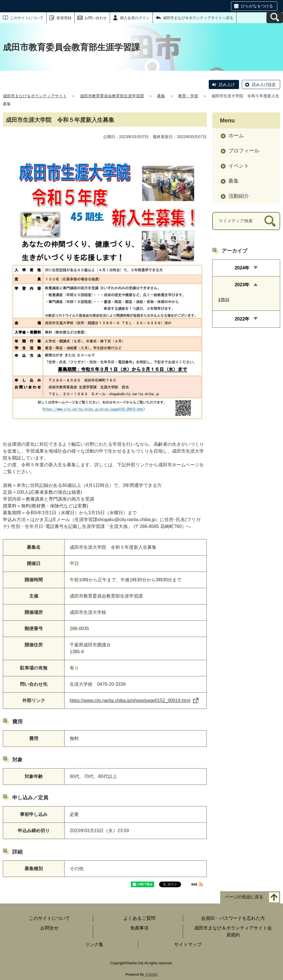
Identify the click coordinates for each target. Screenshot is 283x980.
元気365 (151, 975)
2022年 (242, 319)
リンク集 (94, 944)
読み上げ (227, 84)
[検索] (270, 221)
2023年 (242, 285)
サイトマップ (188, 944)
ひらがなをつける (257, 6)
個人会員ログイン (135, 18)
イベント (239, 166)
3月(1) (224, 300)
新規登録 (64, 18)
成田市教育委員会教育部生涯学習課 (112, 96)
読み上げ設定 (264, 84)
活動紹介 (239, 196)
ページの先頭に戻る (244, 897)
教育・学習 (188, 96)
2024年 (242, 268)
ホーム (236, 136)
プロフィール (244, 151)
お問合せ (49, 928)
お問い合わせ (96, 18)
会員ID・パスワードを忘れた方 (233, 918)
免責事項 (139, 928)
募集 (161, 96)
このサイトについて (27, 18)
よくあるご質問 (139, 918)
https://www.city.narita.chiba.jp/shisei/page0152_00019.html (134, 700)
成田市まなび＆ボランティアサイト (35, 96)
